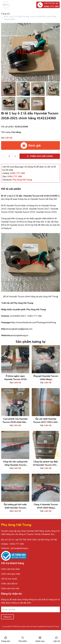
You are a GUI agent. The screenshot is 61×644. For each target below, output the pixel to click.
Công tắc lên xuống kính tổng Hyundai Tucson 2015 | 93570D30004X (15, 463)
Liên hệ (57, 641)
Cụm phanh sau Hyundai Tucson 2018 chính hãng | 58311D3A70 (15, 421)
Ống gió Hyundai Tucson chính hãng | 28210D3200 (46, 378)
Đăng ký (7, 617)
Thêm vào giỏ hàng (40, 156)
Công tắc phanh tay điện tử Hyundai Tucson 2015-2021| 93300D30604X (46, 463)
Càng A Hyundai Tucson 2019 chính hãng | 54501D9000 (46, 506)
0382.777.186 (17, 544)
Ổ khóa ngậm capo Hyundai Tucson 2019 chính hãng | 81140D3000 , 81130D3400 (15, 378)
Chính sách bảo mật (10, 588)
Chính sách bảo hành (10, 569)
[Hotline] (17, 173)
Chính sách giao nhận (11, 574)
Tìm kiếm (23, 641)
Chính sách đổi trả (9, 584)
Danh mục (40, 641)
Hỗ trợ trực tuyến (9, 579)
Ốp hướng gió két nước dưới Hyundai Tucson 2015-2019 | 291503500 (15, 506)
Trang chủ (5, 14)
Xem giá (31, 145)
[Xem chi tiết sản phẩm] (15, 359)
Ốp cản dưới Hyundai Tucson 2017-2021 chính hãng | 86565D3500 (46, 421)
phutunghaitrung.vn (20, 548)
